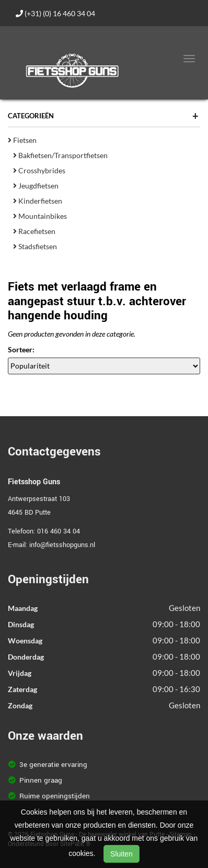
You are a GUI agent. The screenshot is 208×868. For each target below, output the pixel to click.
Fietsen (22, 140)
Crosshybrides (39, 170)
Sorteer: (21, 349)
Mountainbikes (40, 216)
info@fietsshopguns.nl (62, 545)
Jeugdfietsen (36, 186)
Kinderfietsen (38, 201)
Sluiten (122, 854)
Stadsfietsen (35, 246)
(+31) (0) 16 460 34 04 (55, 13)
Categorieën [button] (103, 116)
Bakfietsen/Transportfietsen (60, 155)
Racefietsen (34, 231)
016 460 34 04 (59, 531)
